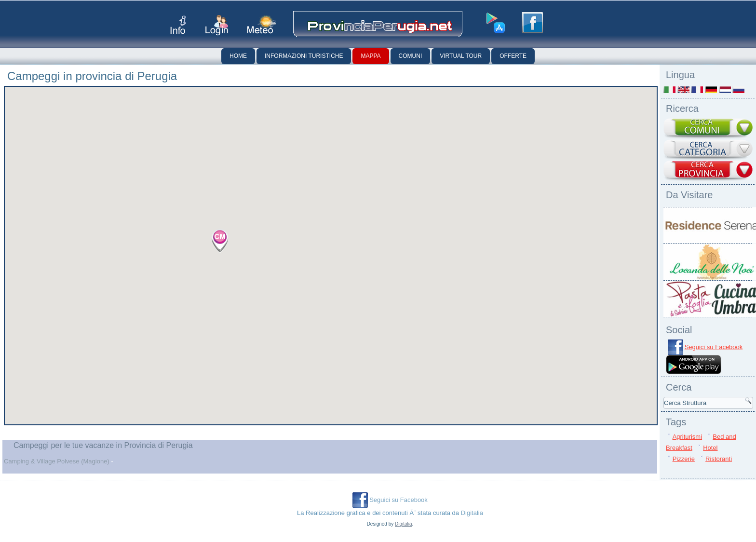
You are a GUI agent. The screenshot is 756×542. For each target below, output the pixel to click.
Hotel (710, 448)
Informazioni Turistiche (304, 56)
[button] (220, 241)
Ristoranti (719, 459)
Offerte (513, 56)
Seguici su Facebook (714, 347)
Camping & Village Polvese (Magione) (57, 461)
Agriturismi (687, 437)
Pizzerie (684, 459)
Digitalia (472, 513)
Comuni (411, 56)
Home (238, 56)
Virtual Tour (461, 56)
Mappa (371, 56)
